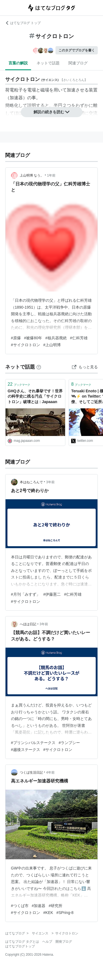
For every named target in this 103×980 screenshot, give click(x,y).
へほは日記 (28, 624)
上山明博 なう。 (32, 175)
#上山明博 (52, 345)
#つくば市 (20, 906)
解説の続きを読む (52, 112)
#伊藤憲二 (52, 594)
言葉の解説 (18, 63)
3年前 (50, 482)
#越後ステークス (26, 750)
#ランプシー (69, 743)
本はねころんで (31, 482)
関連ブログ (78, 63)
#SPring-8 (65, 913)
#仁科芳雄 (79, 338)
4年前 (50, 773)
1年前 (51, 175)
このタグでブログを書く (77, 50)
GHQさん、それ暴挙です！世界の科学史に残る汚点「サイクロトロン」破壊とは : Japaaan (35, 396)
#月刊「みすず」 (26, 594)
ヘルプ (47, 942)
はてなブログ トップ (23, 23)
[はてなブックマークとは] (39, 367)
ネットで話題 (48, 63)
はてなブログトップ (20, 946)
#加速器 (39, 906)
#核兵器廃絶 (56, 338)
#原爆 (16, 338)
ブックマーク (19, 384)
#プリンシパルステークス (33, 743)
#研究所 (55, 906)
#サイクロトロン (26, 345)
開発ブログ (64, 942)
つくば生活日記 (31, 773)
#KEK (48, 913)
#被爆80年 (33, 338)
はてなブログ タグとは (22, 942)
